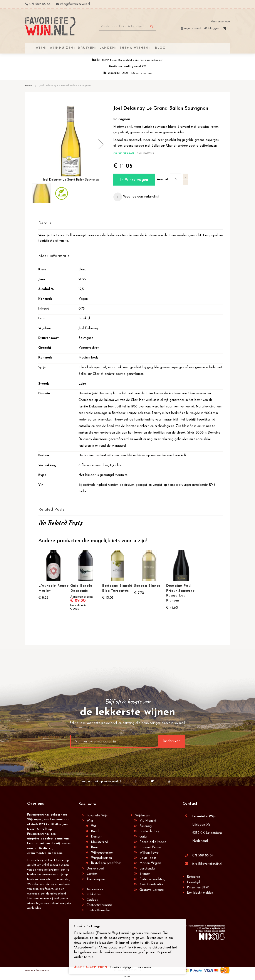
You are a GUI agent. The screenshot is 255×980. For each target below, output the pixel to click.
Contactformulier (99, 910)
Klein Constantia (151, 885)
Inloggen (214, 28)
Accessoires (95, 889)
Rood (95, 832)
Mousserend (100, 842)
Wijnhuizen (143, 816)
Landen (92, 874)
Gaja (143, 837)
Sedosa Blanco (147, 586)
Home (29, 86)
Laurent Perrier (150, 847)
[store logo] (50, 26)
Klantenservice (220, 22)
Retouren (193, 877)
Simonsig (146, 826)
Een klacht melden (200, 893)
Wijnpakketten (101, 858)
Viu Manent (148, 821)
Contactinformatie (100, 905)
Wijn (90, 821)
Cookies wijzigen (122, 967)
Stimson (145, 874)
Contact (190, 804)
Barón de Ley (149, 832)
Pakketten (94, 895)
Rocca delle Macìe (153, 842)
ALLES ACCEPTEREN (91, 967)
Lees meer (145, 967)
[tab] (131, 224)
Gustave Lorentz (152, 890)
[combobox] (127, 26)
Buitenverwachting (152, 879)
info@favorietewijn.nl (207, 864)
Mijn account (193, 28)
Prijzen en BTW (198, 888)
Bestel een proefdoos (106, 863)
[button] (101, 144)
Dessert (96, 837)
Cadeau (92, 900)
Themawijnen (96, 879)
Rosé (94, 847)
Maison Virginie (150, 863)
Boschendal (147, 869)
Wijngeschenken (102, 853)
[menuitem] (160, 48)
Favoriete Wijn (97, 816)
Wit (94, 826)
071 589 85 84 (203, 856)
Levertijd (193, 882)
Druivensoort (96, 869)
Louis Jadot (148, 858)
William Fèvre (149, 853)
